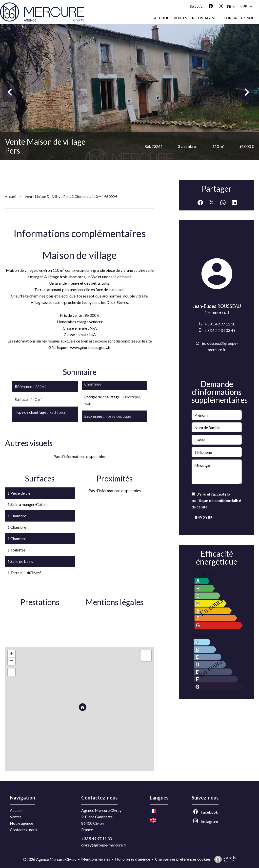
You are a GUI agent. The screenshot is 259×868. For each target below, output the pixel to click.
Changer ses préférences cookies (183, 859)
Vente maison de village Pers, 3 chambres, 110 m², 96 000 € (71, 196)
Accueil (11, 196)
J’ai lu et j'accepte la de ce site (216, 500)
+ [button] (12, 654)
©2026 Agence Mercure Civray (50, 859)
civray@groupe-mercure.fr (104, 845)
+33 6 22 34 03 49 (220, 330)
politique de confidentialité (216, 500)
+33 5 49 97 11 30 (220, 324)
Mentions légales (96, 859)
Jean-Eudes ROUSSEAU (217, 306)
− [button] (12, 661)
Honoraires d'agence (133, 859)
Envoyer (204, 518)
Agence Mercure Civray (101, 810)
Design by (224, 859)
